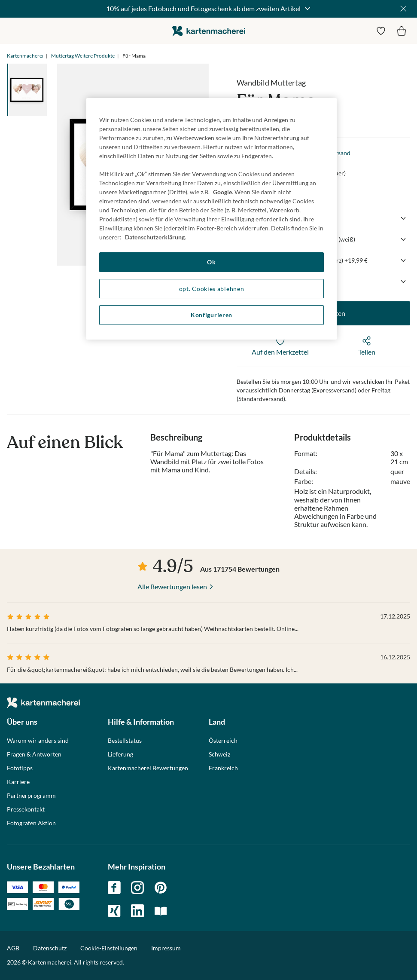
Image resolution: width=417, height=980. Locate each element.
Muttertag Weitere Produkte (83, 56)
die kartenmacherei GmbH (209, 31)
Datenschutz (50, 948)
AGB (13, 948)
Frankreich (223, 768)
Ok (211, 262)
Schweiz (219, 754)
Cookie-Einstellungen (109, 948)
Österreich (223, 741)
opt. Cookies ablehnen (212, 289)
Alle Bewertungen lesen (172, 586)
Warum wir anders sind (38, 741)
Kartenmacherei (25, 56)
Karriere (18, 782)
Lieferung (120, 754)
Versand (339, 153)
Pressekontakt (26, 809)
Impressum (166, 948)
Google (222, 192)
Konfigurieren (212, 315)
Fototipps (20, 768)
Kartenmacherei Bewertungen (148, 768)
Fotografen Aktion (31, 823)
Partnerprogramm (31, 796)
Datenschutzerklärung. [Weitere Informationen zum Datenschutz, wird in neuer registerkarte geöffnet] (155, 237)
